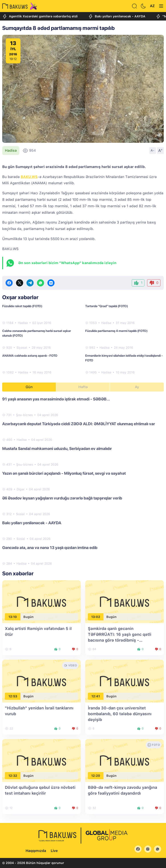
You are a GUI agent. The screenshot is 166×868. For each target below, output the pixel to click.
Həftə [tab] (83, 387)
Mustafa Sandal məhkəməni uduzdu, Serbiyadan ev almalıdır (57, 449)
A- (153, 150)
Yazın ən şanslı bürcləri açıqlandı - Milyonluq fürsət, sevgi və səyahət (64, 473)
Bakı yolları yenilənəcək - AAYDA (117, 16)
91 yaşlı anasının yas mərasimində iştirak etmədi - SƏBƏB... (56, 399)
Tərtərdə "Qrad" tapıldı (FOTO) (107, 306)
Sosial (20, 514)
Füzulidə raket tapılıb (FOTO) (22, 306)
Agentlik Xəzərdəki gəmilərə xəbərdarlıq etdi (40, 16)
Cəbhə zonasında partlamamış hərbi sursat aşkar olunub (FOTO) (37, 333)
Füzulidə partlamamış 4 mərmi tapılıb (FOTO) (116, 331)
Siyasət (22, 348)
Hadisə (11, 150)
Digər (21, 489)
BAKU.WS (29, 177)
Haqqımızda (36, 851)
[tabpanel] (83, 481)
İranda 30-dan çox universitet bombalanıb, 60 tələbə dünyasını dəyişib (120, 714)
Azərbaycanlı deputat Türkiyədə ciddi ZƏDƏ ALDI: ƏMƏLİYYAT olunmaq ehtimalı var (79, 424)
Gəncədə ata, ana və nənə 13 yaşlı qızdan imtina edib (50, 548)
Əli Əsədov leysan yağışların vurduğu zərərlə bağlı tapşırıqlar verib (62, 498)
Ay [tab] (137, 387)
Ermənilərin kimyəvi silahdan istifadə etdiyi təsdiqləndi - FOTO (124, 358)
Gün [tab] (29, 387)
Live (54, 851)
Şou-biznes (24, 415)
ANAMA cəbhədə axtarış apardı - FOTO (30, 356)
